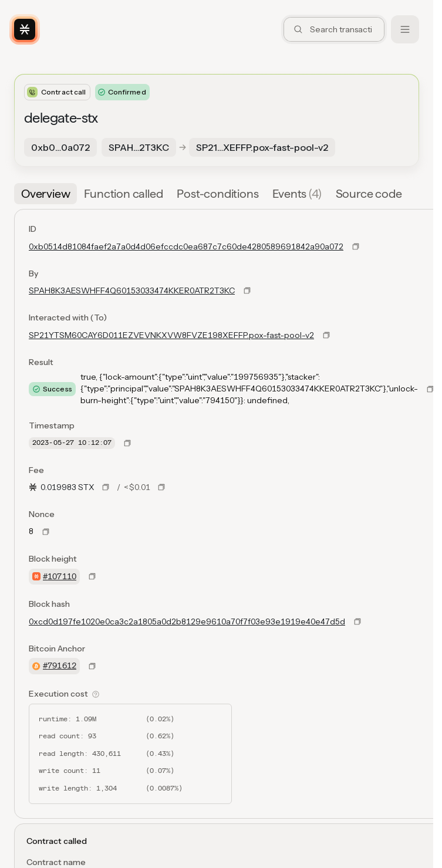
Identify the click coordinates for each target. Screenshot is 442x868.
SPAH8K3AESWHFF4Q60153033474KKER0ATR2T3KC (132, 291)
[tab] (45, 194)
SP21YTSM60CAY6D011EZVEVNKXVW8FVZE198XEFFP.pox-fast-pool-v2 (171, 335)
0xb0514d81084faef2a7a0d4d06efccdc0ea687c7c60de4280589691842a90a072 (186, 246)
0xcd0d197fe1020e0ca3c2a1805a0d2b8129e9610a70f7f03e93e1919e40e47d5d (187, 622)
